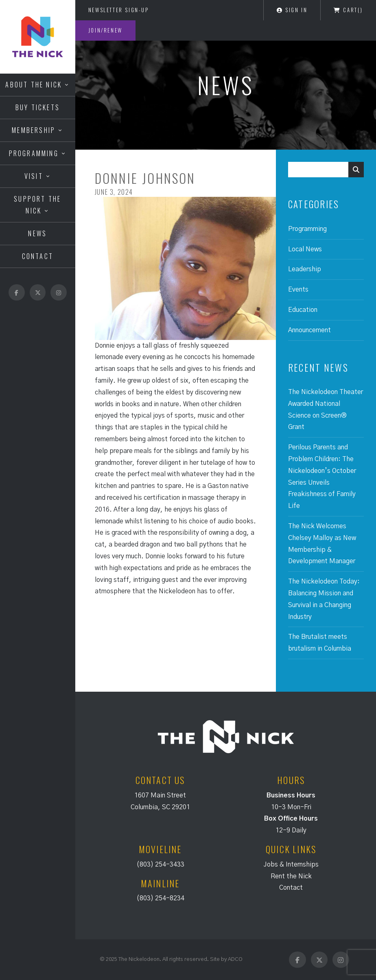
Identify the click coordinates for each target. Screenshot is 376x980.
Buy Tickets (38, 107)
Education (303, 310)
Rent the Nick (291, 876)
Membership (34, 130)
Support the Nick (37, 205)
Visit (34, 176)
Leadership (305, 269)
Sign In (292, 10)
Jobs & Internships (291, 865)
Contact (38, 256)
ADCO (235, 959)
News (37, 233)
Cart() (348, 10)
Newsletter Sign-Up (119, 10)
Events (298, 290)
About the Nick (34, 85)
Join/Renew (105, 30)
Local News (305, 249)
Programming (34, 153)
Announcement (309, 330)
